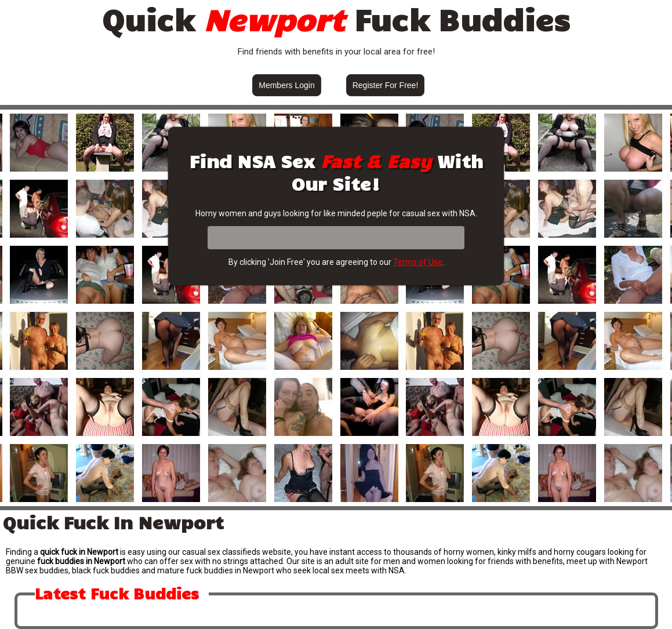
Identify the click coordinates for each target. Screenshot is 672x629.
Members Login (287, 85)
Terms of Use (418, 262)
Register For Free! (386, 85)
